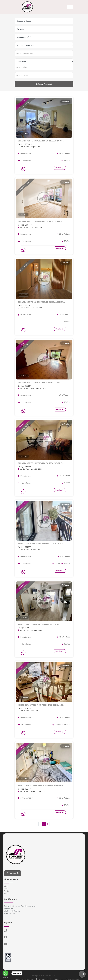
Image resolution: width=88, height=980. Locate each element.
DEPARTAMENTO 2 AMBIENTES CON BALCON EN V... (40, 221)
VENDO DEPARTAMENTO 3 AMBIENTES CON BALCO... (40, 704)
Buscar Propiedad (44, 84)
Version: (43, 978)
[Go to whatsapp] (6, 973)
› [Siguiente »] (51, 823)
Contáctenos (13, 872)
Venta (6, 887)
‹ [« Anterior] (37, 823)
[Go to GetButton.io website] (6, 978)
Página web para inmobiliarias (23, 978)
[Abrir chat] (82, 974)
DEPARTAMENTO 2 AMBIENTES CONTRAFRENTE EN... (40, 463)
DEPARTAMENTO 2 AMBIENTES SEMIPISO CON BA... (40, 382)
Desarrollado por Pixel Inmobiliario (66, 978)
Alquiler (7, 890)
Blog (6, 892)
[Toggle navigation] (70, 7)
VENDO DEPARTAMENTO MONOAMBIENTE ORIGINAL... (40, 784)
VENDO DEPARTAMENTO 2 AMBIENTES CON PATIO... (40, 623)
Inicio (6, 885)
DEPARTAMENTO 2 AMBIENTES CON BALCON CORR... (40, 141)
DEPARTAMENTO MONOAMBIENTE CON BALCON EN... (40, 302)
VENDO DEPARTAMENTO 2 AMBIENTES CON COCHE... (40, 543)
